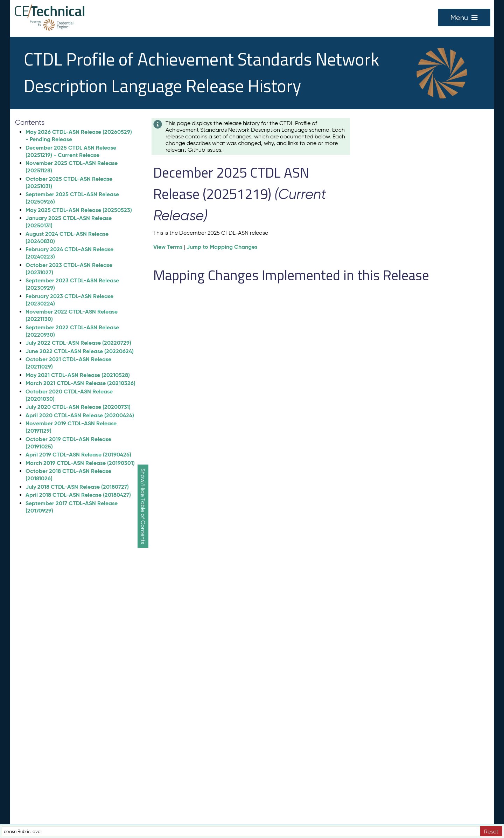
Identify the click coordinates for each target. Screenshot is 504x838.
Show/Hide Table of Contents (143, 506)
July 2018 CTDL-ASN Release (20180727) (77, 487)
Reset (491, 832)
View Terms (168, 247)
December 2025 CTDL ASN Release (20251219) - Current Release (71, 151)
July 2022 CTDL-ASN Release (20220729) (78, 343)
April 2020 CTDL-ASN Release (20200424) (80, 415)
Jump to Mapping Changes (222, 247)
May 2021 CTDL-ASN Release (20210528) (78, 375)
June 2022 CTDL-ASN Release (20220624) (80, 351)
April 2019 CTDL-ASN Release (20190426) (78, 455)
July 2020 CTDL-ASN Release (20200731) (78, 407)
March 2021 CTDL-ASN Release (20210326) (80, 383)
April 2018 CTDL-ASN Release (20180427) (78, 495)
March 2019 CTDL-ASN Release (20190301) (80, 463)
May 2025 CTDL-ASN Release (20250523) (79, 210)
